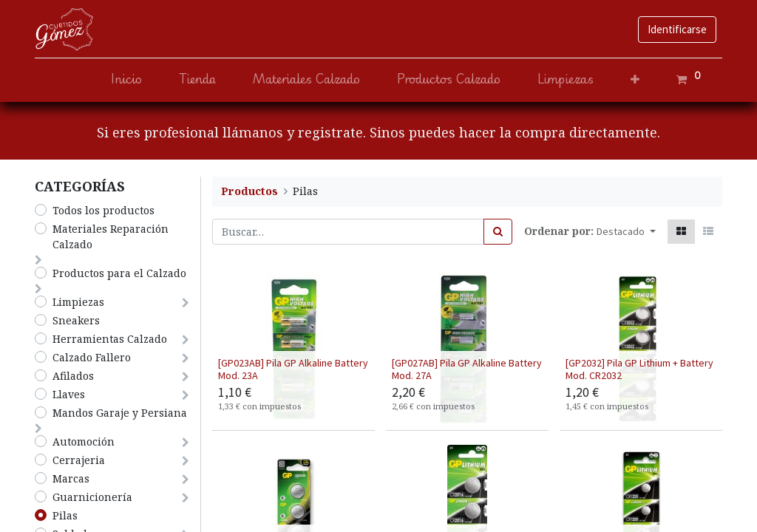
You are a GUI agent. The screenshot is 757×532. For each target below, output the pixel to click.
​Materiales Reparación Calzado (111, 236)
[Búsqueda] (498, 232)
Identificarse (677, 29)
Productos (249, 191)
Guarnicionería (92, 497)
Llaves (69, 394)
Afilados (73, 376)
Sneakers (76, 320)
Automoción (84, 441)
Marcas (71, 478)
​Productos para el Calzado (119, 273)
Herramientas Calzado (110, 339)
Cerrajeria (79, 460)
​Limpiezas (78, 302)
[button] (635, 79)
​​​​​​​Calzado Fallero (92, 357)
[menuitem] (126, 79)
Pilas (65, 515)
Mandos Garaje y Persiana (120, 413)
